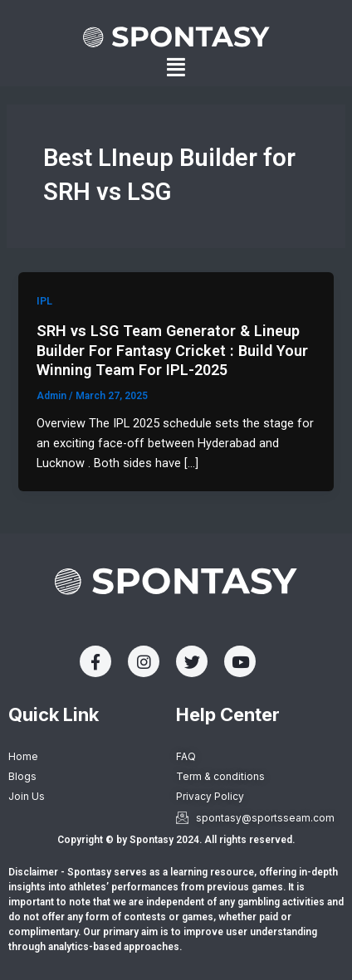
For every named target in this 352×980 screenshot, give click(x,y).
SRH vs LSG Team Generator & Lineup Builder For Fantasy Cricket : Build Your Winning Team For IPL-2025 (172, 350)
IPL (44, 301)
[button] (176, 68)
